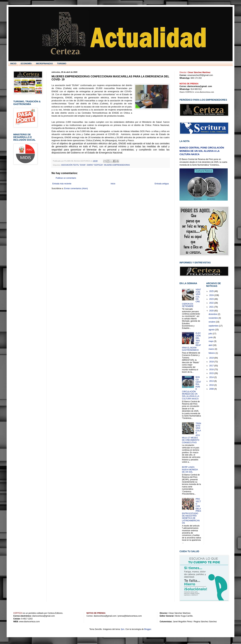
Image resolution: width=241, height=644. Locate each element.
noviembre (213, 318)
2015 (212, 373)
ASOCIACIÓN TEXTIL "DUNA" (73, 165)
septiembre (214, 326)
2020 (212, 311)
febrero (212, 353)
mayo (211, 341)
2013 (212, 381)
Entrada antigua (162, 184)
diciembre (213, 314)
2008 (212, 389)
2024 (212, 295)
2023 (212, 299)
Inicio (113, 184)
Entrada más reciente (62, 184)
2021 (212, 307)
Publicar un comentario (66, 178)
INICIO (13, 64)
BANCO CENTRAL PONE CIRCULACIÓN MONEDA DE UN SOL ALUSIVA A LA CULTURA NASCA (202, 151)
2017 (212, 366)
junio (211, 337)
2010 (212, 385)
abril (211, 345)
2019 (212, 358)
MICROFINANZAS (44, 64)
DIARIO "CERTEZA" (95, 165)
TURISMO (62, 64)
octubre (212, 322)
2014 (212, 377)
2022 (212, 303)
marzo (212, 349)
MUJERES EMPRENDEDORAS (117, 165)
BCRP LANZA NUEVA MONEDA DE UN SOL (190, 470)
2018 (212, 362)
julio (211, 334)
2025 (212, 291)
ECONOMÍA (26, 64)
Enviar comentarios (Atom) (76, 188)
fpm (123, 629)
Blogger (148, 629)
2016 (212, 369)
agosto (212, 330)
